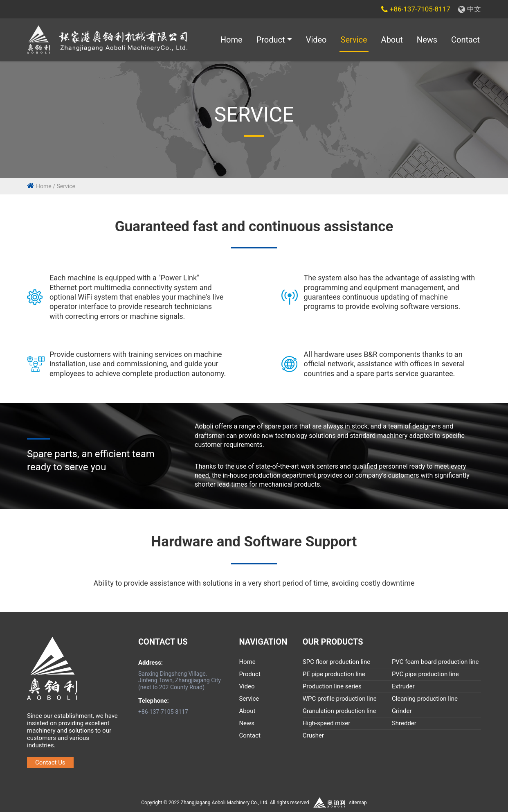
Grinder (402, 711)
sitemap (358, 803)
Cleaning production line (425, 699)
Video (316, 40)
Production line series (332, 687)
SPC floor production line (336, 662)
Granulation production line (339, 711)
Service (354, 40)
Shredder (404, 724)
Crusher (313, 736)
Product (271, 40)
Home (232, 40)
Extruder (403, 687)
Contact (465, 40)
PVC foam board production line (435, 662)
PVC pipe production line (425, 674)
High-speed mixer (327, 724)
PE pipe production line (334, 674)
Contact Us (50, 762)
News (427, 40)
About (392, 40)
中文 (470, 9)
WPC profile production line (340, 699)
